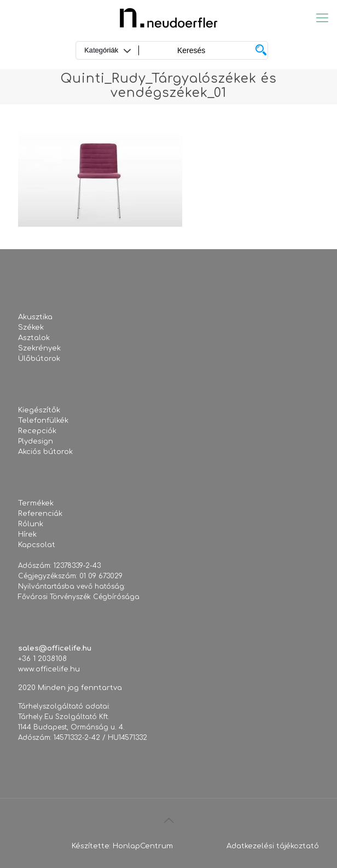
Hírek (27, 534)
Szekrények (39, 348)
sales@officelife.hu (55, 648)
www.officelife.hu (49, 669)
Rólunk (31, 524)
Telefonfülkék (43, 421)
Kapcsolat (37, 545)
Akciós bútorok (45, 452)
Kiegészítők (39, 410)
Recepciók (37, 431)
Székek (31, 327)
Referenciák (40, 514)
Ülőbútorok (39, 359)
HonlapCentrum (143, 846)
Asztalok (34, 338)
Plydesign (36, 441)
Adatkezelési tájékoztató (273, 846)
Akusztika (35, 317)
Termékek (36, 503)
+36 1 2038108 (42, 659)
